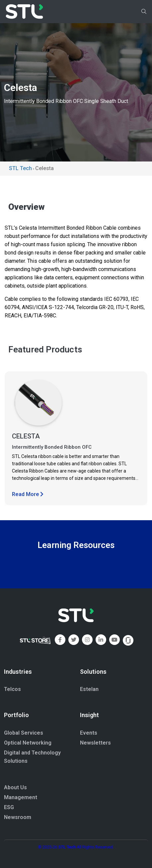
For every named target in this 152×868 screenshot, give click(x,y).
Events (89, 733)
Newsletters (95, 743)
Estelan (89, 689)
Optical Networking (28, 743)
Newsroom (18, 817)
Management (21, 797)
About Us (15, 787)
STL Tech (67, 847)
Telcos (12, 689)
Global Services (24, 733)
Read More (28, 494)
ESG (9, 807)
